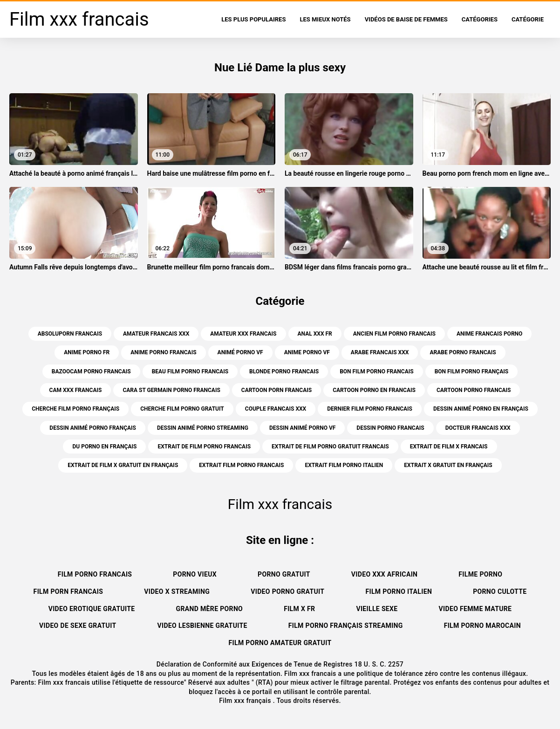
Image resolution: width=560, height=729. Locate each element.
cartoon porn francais (277, 390)
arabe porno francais (463, 352)
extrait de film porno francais (204, 447)
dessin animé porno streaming (203, 428)
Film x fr (299, 609)
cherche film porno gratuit (182, 409)
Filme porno (480, 574)
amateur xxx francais (243, 334)
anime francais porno (489, 334)
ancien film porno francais (394, 334)
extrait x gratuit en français (448, 465)
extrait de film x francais (449, 447)
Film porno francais (95, 574)
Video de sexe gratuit (78, 626)
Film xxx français (246, 701)
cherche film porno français (75, 409)
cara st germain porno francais (171, 390)
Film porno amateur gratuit (280, 643)
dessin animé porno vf (302, 428)
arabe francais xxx (380, 352)
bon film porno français (472, 371)
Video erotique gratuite (92, 609)
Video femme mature (475, 609)
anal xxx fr (315, 334)
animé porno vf (240, 352)
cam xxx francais (76, 390)
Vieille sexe (377, 609)
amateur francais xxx (156, 334)
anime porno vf (307, 352)
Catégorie (528, 19)
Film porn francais (68, 591)
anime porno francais (163, 352)
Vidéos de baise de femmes (406, 19)
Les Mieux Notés (325, 19)
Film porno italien (399, 591)
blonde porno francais (284, 371)
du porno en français (104, 447)
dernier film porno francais (370, 409)
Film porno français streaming (346, 626)
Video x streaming (177, 591)
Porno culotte (500, 591)
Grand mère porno (210, 609)
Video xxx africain (384, 574)
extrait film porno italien (344, 465)
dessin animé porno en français (481, 409)
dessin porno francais (390, 428)
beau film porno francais (190, 371)
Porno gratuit (284, 574)
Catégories (480, 19)
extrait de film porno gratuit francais (330, 447)
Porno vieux (195, 574)
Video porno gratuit (287, 591)
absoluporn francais (70, 334)
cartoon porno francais (474, 390)
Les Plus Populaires (253, 19)
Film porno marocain (482, 626)
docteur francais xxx (478, 428)
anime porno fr (87, 352)
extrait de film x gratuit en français (123, 465)
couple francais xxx (276, 409)
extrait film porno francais (241, 465)
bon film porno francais (377, 371)
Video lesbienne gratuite (202, 626)
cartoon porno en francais (374, 390)
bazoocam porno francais (91, 371)
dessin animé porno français (93, 428)
